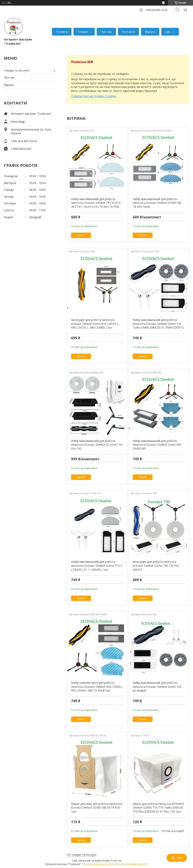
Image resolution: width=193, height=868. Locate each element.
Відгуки (150, 32)
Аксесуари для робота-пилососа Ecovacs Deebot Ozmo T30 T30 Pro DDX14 (156, 566)
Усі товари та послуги (82, 855)
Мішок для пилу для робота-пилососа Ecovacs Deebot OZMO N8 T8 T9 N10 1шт (96, 808)
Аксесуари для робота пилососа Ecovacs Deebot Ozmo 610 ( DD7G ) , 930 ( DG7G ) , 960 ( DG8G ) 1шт (95, 324)
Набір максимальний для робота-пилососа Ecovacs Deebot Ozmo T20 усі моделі (157, 687)
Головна (62, 32)
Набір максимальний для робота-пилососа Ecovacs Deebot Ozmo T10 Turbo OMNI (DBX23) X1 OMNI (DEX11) (158, 324)
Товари (83, 32)
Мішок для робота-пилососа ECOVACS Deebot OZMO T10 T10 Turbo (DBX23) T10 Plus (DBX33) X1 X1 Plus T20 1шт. (158, 808)
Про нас (106, 32)
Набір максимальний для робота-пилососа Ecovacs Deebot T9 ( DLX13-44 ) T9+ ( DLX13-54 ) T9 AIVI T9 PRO (96, 203)
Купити (81, 235)
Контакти (129, 32)
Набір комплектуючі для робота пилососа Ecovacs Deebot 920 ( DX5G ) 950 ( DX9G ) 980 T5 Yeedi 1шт (97, 687)
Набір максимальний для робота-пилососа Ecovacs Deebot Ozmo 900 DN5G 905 (157, 445)
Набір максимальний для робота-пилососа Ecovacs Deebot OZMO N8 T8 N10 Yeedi (157, 203)
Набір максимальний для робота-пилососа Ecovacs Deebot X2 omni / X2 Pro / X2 (97, 445)
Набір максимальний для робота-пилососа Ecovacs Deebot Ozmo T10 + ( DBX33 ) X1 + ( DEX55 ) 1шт (97, 566)
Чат (177, 858)
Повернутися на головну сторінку (94, 96)
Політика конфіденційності (132, 864)
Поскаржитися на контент (99, 864)
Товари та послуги (16, 70)
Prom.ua (116, 860)
